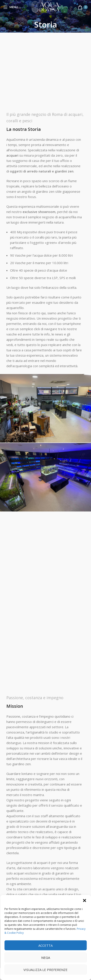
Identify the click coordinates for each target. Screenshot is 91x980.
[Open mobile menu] (11, 7)
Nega (46, 958)
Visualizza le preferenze (45, 970)
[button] (84, 900)
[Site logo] (45, 7)
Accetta (45, 945)
